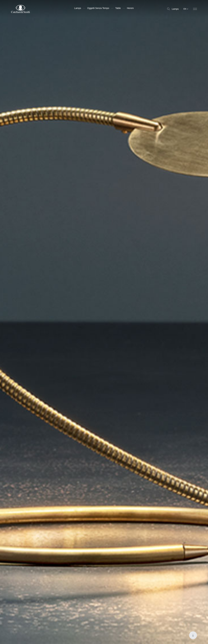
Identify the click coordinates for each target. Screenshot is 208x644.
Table (118, 8)
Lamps (173, 9)
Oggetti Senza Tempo (98, 8)
